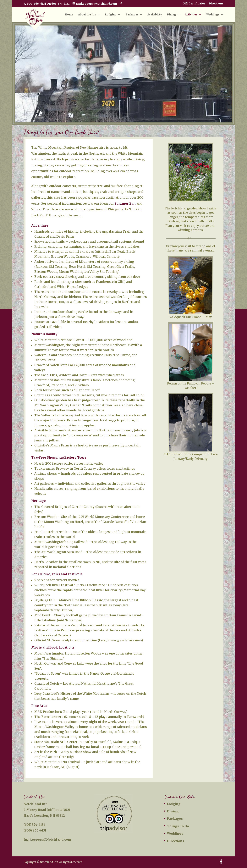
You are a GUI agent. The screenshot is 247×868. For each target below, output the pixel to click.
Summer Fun (125, 203)
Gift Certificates (194, 4)
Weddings (213, 15)
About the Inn (87, 15)
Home (69, 15)
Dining (171, 15)
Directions (216, 4)
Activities (191, 15)
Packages (132, 15)
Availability (155, 15)
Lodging (111, 15)
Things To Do (178, 826)
